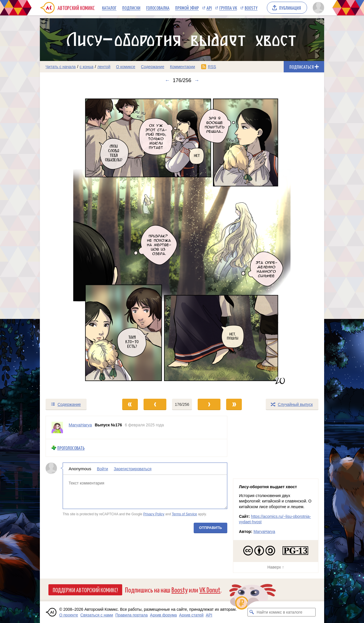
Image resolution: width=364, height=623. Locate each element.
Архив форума (163, 615)
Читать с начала (61, 67)
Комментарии (183, 67)
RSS (212, 67)
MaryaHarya (264, 532)
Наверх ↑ (276, 567)
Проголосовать (71, 448)
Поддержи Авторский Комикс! (85, 590)
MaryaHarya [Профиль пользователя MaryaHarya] (80, 425)
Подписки (131, 8)
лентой (104, 67)
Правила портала (132, 615)
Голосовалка (158, 8)
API (209, 8)
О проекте (69, 615)
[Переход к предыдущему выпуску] (75, 241)
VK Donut (210, 590)
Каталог (109, 8)
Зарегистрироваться (132, 469)
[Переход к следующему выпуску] (182, 241)
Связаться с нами (97, 615)
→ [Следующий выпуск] (197, 80)
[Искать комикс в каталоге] (252, 612)
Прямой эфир (187, 8)
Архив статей (191, 615)
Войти (102, 469)
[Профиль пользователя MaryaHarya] (57, 427)
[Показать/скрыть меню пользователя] (317, 8)
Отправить (210, 527)
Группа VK (228, 8)
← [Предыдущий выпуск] (167, 80)
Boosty (251, 8)
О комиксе (125, 67)
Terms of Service (184, 514)
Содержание (153, 67)
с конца (87, 67)
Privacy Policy (154, 514)
